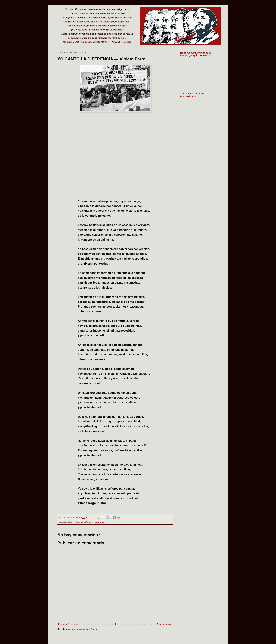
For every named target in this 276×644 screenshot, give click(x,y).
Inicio (118, 624)
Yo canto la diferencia (95, 522)
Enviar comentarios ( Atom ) (84, 629)
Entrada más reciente (68, 624)
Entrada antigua (164, 624)
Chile (70, 522)
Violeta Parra (79, 522)
